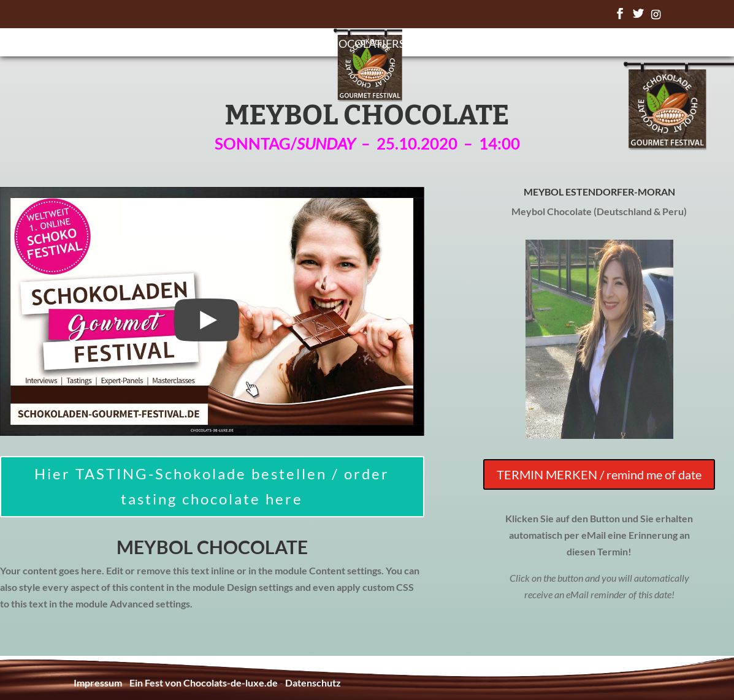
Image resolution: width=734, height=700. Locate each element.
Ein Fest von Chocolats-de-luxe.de (204, 683)
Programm (276, 45)
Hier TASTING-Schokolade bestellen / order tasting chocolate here (212, 486)
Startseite (198, 45)
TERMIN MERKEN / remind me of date (599, 474)
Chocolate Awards (476, 45)
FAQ (557, 45)
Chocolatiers (364, 45)
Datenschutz (313, 683)
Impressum (98, 683)
